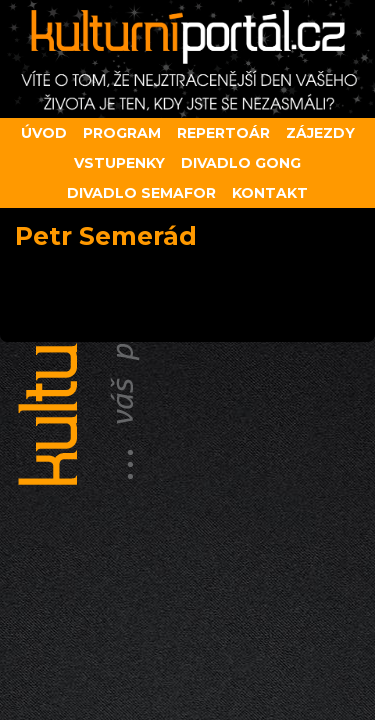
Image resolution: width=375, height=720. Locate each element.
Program (122, 133)
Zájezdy (320, 133)
